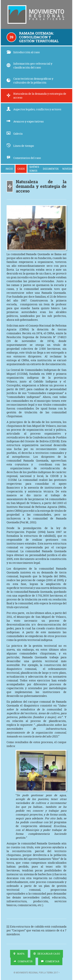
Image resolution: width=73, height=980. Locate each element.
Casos (21, 169)
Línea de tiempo (20, 146)
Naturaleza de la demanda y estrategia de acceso (36, 96)
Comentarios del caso (24, 158)
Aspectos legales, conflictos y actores (34, 109)
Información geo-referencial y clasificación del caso (29, 65)
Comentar (50, 961)
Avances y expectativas (25, 121)
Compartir (23, 961)
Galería (15, 134)
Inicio (9, 169)
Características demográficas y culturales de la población (30, 81)
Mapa (19, 954)
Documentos (51, 169)
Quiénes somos (34, 169)
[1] (54, 536)
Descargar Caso (47, 954)
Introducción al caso (23, 52)
